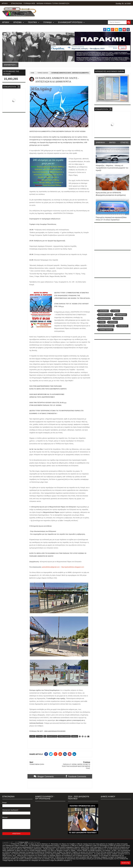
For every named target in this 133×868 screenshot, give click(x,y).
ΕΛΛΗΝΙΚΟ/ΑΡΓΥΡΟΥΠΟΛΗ (70, 22)
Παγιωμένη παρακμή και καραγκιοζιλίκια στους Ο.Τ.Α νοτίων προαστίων (111, 218)
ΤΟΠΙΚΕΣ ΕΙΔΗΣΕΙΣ (43, 73)
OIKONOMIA (104, 311)
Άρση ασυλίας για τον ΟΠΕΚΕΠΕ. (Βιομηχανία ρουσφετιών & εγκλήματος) (111, 194)
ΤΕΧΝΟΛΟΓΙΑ (123, 326)
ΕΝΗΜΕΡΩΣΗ (121, 315)
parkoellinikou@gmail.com (51, 567)
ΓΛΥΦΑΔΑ (47, 22)
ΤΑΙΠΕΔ (102, 322)
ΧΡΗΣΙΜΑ (17, 22)
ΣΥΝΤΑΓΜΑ (118, 318)
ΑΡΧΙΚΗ (5, 3)
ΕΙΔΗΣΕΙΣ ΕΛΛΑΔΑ (106, 315)
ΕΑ (45, 736)
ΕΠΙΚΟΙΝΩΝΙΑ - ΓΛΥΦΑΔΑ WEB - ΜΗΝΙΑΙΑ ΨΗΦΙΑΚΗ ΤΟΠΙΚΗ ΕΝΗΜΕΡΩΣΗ (40, 3)
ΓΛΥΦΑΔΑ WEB (23, 842)
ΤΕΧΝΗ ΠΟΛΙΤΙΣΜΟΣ (106, 326)
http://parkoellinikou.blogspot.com (73, 567)
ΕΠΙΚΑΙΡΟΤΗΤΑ (52, 736)
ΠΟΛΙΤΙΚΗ (32, 22)
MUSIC (123, 27)
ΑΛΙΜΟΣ (32, 736)
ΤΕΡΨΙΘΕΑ (113, 322)
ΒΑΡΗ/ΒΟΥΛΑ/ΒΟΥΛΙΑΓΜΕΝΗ (102, 27)
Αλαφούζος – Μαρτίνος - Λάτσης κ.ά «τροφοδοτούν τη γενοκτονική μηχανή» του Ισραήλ (112, 168)
